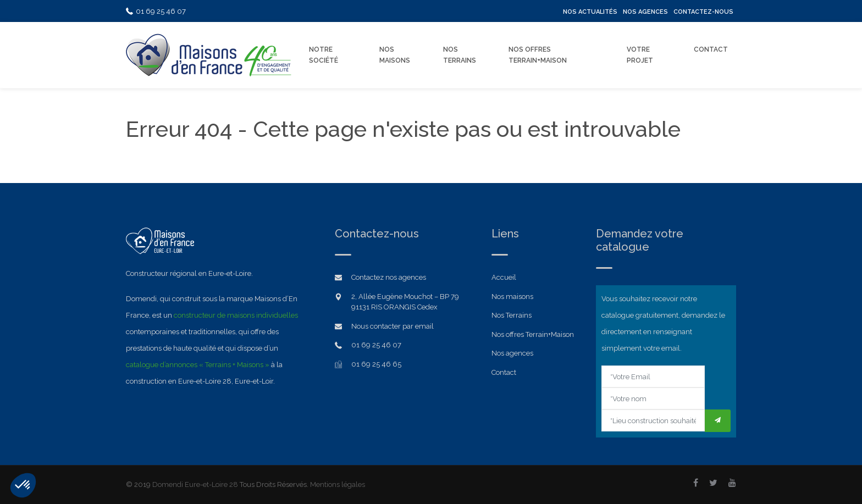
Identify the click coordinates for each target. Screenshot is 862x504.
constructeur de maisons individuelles (236, 315)
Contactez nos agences (389, 277)
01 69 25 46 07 (156, 11)
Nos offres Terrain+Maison (538, 55)
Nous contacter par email (393, 326)
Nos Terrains (460, 55)
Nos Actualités (590, 12)
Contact (711, 49)
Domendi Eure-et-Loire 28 (195, 484)
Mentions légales (338, 484)
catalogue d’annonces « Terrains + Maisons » (198, 365)
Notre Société (324, 55)
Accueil (504, 277)
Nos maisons (512, 297)
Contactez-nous (703, 12)
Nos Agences (645, 12)
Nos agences (512, 353)
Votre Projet (640, 55)
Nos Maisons (395, 55)
